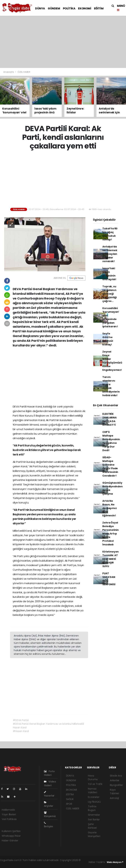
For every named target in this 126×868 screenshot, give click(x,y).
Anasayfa (9, 72)
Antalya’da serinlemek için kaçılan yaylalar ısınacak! (110, 254)
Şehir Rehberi (92, 826)
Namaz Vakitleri (92, 791)
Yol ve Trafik (95, 784)
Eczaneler (94, 797)
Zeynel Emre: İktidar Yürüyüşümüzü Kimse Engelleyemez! (112, 361)
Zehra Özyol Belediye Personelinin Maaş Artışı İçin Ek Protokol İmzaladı (111, 534)
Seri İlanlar (94, 819)
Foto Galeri (49, 773)
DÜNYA (40, 8)
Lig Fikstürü (94, 802)
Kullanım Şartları (11, 831)
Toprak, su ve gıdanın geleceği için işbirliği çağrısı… (109, 294)
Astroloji (114, 798)
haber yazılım (56, 864)
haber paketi (24, 864)
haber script (71, 864)
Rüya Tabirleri (114, 792)
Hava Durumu (93, 777)
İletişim (48, 825)
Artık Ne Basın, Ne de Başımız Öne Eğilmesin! (109, 508)
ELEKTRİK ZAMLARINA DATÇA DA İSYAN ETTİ (109, 419)
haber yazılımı (8, 864)
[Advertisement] (63, 42)
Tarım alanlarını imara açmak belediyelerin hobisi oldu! (111, 386)
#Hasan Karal (21, 731)
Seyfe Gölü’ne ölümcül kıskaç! (108, 339)
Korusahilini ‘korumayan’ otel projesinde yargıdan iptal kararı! (111, 317)
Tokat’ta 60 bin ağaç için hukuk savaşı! (110, 234)
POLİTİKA (69, 8)
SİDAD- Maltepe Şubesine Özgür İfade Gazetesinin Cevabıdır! (110, 467)
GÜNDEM (54, 8)
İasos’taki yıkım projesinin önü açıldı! (109, 274)
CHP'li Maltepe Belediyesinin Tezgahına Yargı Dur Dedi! (111, 441)
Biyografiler (116, 785)
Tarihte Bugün (92, 808)
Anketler (115, 780)
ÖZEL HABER (24, 72)
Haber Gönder (10, 841)
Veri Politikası (9, 819)
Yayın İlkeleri (9, 814)
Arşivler (49, 804)
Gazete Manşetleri (94, 834)
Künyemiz (50, 815)
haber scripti (40, 864)
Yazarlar (49, 794)
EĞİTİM (99, 8)
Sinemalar (94, 815)
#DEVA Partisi (21, 720)
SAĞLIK (70, 799)
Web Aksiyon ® (115, 862)
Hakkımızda (8, 810)
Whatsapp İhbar (11, 836)
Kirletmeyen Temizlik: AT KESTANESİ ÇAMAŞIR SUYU (111, 559)
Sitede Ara (116, 776)
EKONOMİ (85, 8)
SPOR (69, 804)
